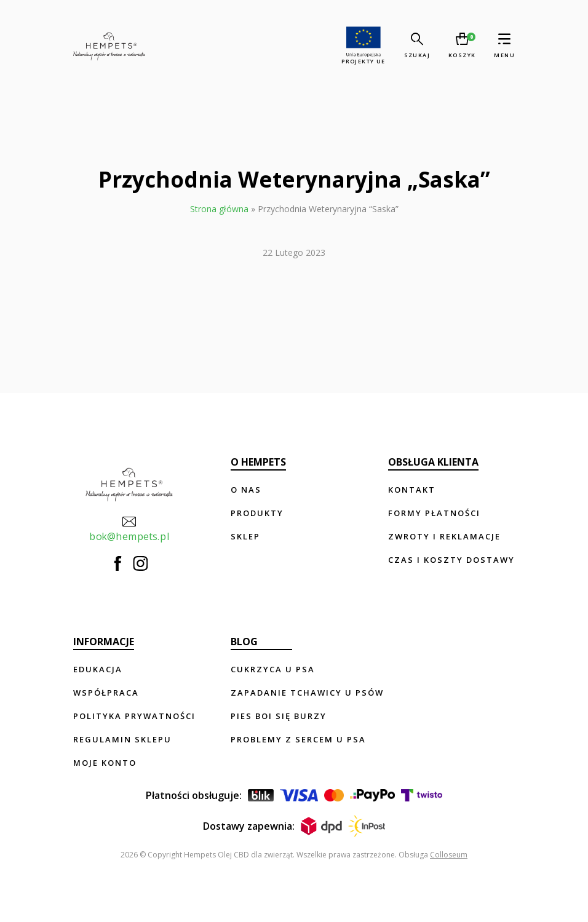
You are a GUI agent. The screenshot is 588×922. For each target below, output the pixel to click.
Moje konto (105, 763)
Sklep (245, 536)
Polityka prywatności (134, 716)
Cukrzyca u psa (273, 669)
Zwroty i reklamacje (444, 536)
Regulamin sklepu (122, 739)
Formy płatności (434, 513)
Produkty (257, 513)
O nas (246, 490)
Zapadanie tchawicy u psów (307, 693)
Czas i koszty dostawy (451, 560)
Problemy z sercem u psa (298, 739)
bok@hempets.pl (129, 528)
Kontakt (412, 490)
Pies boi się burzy (279, 716)
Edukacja (98, 669)
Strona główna (219, 209)
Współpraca (106, 693)
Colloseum (449, 855)
